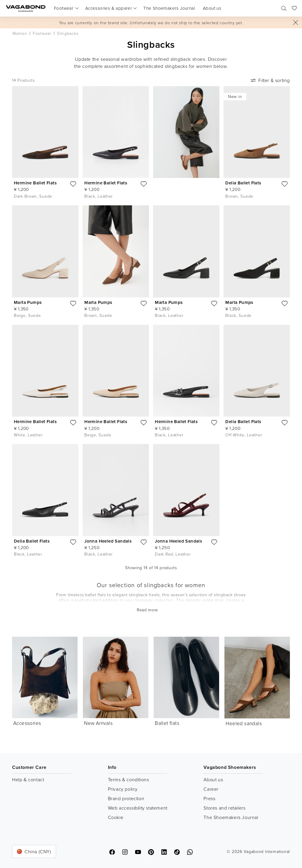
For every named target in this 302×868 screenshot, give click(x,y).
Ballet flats (167, 723)
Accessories (27, 723)
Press (209, 798)
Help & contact (28, 779)
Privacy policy (123, 789)
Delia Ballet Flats (243, 183)
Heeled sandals (244, 723)
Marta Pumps (28, 302)
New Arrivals (98, 723)
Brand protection (126, 798)
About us (213, 779)
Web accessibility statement (138, 808)
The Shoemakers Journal (231, 817)
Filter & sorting (270, 80)
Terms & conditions (129, 779)
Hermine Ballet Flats (35, 183)
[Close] (296, 22)
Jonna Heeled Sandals (108, 541)
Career (211, 789)
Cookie (116, 817)
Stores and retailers (224, 808)
